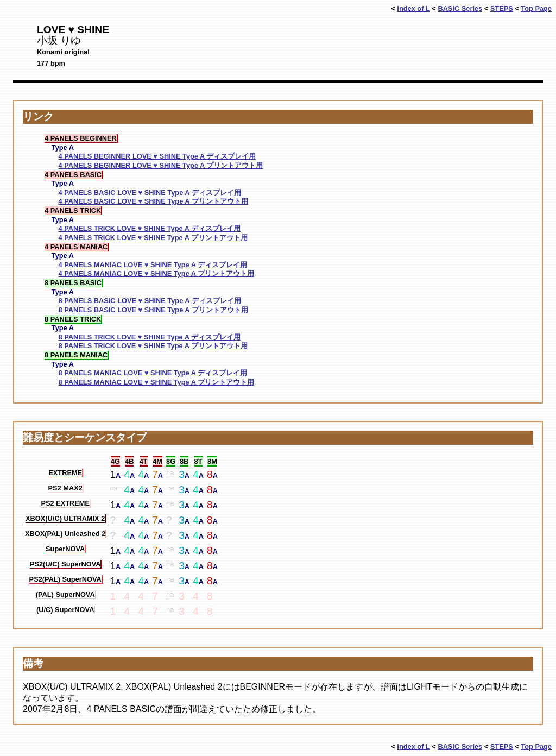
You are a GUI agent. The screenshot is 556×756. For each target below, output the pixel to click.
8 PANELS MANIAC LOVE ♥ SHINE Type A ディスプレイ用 (153, 373)
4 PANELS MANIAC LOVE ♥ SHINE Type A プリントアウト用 (156, 273)
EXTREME (65, 473)
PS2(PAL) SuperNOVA (65, 579)
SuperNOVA (65, 549)
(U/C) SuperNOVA (65, 610)
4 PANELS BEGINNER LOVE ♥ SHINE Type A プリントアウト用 (161, 165)
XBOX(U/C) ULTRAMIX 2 (65, 518)
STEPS (502, 8)
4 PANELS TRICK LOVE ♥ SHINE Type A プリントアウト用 (153, 238)
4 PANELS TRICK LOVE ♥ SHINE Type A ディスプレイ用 (150, 228)
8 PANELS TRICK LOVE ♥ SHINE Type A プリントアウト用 (153, 346)
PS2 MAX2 (65, 488)
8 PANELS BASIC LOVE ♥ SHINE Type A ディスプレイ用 (150, 301)
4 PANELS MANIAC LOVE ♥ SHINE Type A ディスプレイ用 (153, 265)
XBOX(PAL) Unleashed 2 (65, 534)
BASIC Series (460, 8)
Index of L (413, 8)
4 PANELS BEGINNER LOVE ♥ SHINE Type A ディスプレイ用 (157, 156)
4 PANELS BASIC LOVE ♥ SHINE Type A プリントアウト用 (153, 201)
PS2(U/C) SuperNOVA (65, 564)
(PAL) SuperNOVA (65, 594)
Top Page (536, 8)
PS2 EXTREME (65, 503)
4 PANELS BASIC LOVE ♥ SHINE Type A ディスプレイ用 (150, 193)
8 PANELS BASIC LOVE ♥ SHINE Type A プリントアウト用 (153, 310)
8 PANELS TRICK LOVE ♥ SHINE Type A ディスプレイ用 (150, 337)
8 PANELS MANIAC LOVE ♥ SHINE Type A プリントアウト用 (156, 382)
